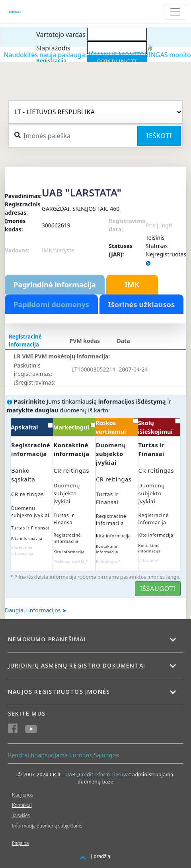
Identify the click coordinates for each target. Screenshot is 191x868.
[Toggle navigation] (175, 12)
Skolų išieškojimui (159, 427)
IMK (132, 285)
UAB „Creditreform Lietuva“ (98, 775)
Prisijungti (159, 225)
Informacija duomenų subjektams (47, 826)
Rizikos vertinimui (117, 427)
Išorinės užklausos (142, 304)
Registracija (51, 60)
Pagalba (20, 843)
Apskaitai (32, 427)
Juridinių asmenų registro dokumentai (77, 665)
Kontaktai (22, 805)
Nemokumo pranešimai (47, 639)
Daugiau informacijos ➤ (36, 610)
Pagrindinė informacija (55, 285)
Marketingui (74, 427)
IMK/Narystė (58, 250)
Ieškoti (159, 136)
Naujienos (22, 795)
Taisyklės (21, 815)
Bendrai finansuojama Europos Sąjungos (63, 755)
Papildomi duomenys (51, 304)
